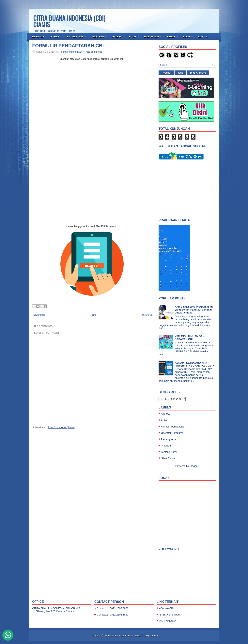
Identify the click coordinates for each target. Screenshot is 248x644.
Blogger (194, 466)
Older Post (147, 315)
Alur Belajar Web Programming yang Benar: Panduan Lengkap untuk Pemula (194, 310)
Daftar (55, 37)
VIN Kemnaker (167, 621)
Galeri (119, 35)
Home (93, 315)
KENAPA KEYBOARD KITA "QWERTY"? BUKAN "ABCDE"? (194, 364)
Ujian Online (168, 458)
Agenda (165, 414)
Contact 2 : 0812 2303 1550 (113, 615)
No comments (95, 52)
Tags (180, 73)
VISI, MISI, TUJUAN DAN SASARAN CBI (190, 338)
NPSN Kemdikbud (169, 615)
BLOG (189, 35)
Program (100, 35)
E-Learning (154, 35)
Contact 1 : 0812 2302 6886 (113, 608)
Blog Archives (198, 73)
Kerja (174, 35)
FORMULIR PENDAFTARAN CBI (68, 46)
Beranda (38, 37)
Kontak (203, 37)
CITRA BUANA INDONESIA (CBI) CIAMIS (69, 21)
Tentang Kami (77, 35)
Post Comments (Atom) (61, 427)
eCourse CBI (166, 608)
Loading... (92, 140)
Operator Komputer (172, 433)
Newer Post (39, 315)
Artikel (164, 420)
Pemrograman (169, 439)
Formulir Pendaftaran (71, 52)
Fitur (135, 35)
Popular (166, 73)
